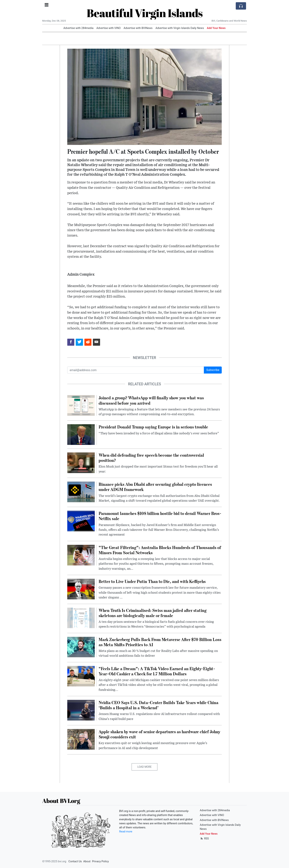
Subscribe (213, 370)
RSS (204, 839)
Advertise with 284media (78, 28)
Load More (145, 767)
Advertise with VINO (108, 28)
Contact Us (75, 861)
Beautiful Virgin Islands (145, 13)
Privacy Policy (100, 861)
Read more (126, 831)
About (87, 861)
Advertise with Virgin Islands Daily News (180, 28)
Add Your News (216, 28)
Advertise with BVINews (138, 28)
